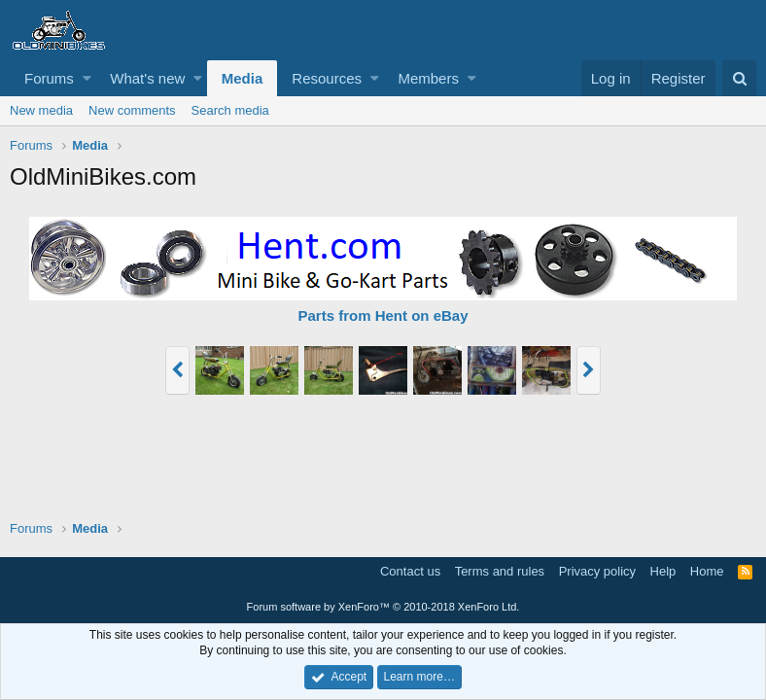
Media (243, 78)
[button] (87, 78)
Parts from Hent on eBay (383, 315)
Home (707, 571)
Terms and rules (500, 571)
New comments (132, 110)
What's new (147, 78)
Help (663, 571)
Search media (230, 110)
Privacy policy (597, 571)
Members (428, 78)
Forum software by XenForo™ (383, 607)
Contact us (410, 571)
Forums (49, 78)
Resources (327, 78)
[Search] (739, 78)
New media (41, 110)
